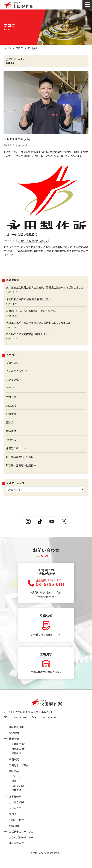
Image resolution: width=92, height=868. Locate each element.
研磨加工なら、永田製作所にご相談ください (33, 318)
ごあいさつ (13, 370)
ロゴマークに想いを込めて (20, 238)
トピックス (15, 816)
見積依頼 (14, 834)
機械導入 (11, 447)
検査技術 (16, 761)
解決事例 (14, 741)
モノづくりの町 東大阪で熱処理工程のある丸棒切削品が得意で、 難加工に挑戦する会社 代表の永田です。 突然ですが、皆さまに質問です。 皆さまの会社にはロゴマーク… (45, 255)
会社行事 (11, 404)
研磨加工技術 (19, 756)
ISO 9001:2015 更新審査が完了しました (29, 342)
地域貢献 (11, 422)
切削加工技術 (19, 752)
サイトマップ (17, 851)
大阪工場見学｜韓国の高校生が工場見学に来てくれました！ (42, 330)
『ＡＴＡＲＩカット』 (18, 139)
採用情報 (16, 798)
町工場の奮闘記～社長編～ (22, 473)
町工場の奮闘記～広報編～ (22, 465)
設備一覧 (14, 767)
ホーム (8, 48)
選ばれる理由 (17, 735)
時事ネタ (11, 439)
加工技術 (22, 145)
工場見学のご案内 (19, 773)
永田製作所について (37, 244)
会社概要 (14, 779)
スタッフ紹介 (14, 387)
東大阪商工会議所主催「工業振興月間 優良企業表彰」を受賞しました (45, 293)
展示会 (10, 430)
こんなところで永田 (18, 379)
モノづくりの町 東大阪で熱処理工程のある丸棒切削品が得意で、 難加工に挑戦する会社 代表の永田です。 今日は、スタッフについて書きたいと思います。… (46, 156)
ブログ (20, 48)
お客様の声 (15, 804)
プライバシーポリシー (22, 845)
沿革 (14, 789)
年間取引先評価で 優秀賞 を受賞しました (31, 307)
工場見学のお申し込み (22, 840)
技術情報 (14, 747)
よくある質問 (17, 810)
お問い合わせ (17, 828)
